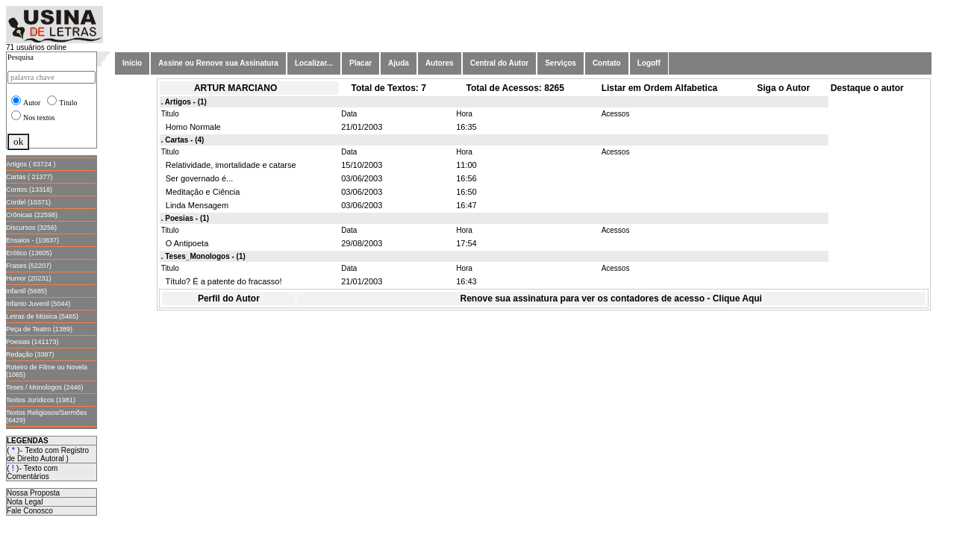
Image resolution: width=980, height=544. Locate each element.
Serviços (561, 63)
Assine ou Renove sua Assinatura (218, 63)
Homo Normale (191, 127)
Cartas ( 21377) (29, 177)
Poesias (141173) (32, 342)
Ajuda (399, 63)
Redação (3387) (30, 354)
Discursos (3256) (31, 228)
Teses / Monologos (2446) (45, 387)
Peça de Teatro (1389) (39, 329)
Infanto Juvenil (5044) (38, 304)
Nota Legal (25, 502)
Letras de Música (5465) (42, 316)
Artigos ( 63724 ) (31, 164)
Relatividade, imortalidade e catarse (229, 165)
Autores (440, 63)
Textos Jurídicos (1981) (41, 400)
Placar (361, 63)
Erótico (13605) (29, 253)
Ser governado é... (197, 178)
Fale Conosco (30, 511)
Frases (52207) (29, 266)
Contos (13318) (29, 190)
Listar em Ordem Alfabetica (660, 88)
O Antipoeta (185, 243)
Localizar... (314, 63)
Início (132, 63)
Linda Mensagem (195, 205)
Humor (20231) (29, 278)
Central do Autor (500, 63)
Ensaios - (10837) (32, 240)
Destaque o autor (867, 88)
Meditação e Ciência (201, 192)
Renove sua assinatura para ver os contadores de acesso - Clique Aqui (611, 298)
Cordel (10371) (28, 202)
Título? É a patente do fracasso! (222, 281)
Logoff (649, 63)
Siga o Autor (783, 88)
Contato (607, 63)
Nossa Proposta (33, 493)
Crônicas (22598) (32, 215)
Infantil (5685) (26, 291)
